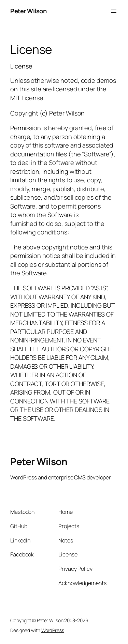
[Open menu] (114, 11)
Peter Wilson (28, 11)
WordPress (53, 630)
